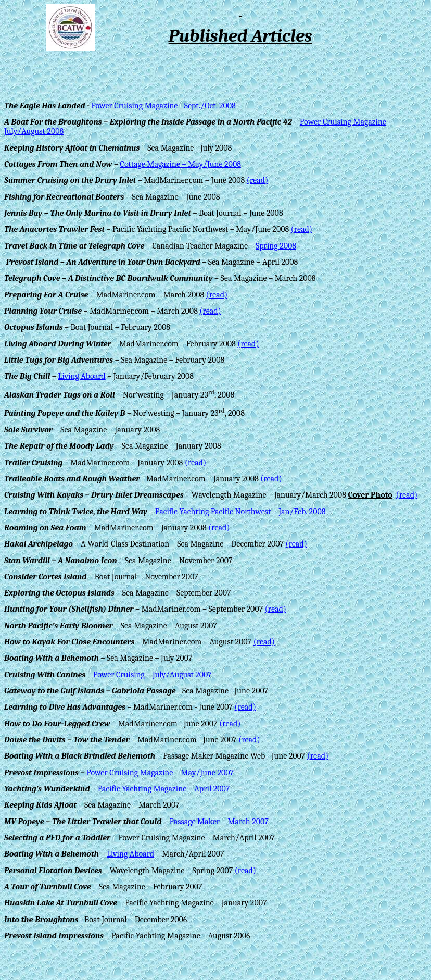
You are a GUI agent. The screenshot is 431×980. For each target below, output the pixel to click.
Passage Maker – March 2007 (219, 822)
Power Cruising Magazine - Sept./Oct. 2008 (163, 106)
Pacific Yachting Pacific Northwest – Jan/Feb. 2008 (240, 512)
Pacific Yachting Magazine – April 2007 (164, 789)
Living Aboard (81, 376)
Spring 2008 (276, 246)
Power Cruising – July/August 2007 (153, 675)
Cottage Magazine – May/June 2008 (181, 164)
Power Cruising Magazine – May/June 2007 (160, 773)
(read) (257, 180)
